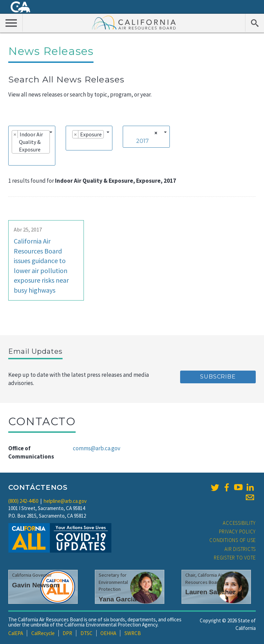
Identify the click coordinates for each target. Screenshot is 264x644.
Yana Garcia (118, 599)
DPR (67, 633)
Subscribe (218, 377)
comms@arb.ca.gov (97, 448)
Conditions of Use (233, 540)
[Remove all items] (155, 133)
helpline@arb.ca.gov (65, 501)
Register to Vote (235, 558)
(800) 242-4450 (23, 501)
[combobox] (32, 146)
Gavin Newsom (36, 585)
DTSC (86, 633)
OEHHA (108, 633)
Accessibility (239, 523)
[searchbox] (14, 159)
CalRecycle (43, 633)
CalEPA (16, 633)
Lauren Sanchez (211, 592)
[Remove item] (15, 134)
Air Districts (240, 549)
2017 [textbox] (142, 141)
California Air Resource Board (134, 22)
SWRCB (133, 633)
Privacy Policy (238, 532)
